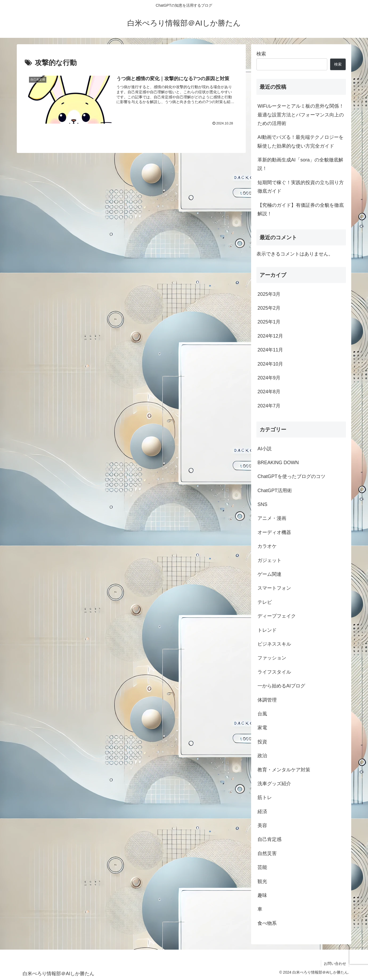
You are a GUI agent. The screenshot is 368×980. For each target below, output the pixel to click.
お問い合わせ (335, 963)
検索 (261, 54)
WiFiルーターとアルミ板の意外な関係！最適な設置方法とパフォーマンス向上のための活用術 (301, 115)
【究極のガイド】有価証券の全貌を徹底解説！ (301, 209)
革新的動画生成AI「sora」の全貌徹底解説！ (300, 164)
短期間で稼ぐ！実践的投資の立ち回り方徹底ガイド (301, 187)
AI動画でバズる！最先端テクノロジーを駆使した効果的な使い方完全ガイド (300, 141)
